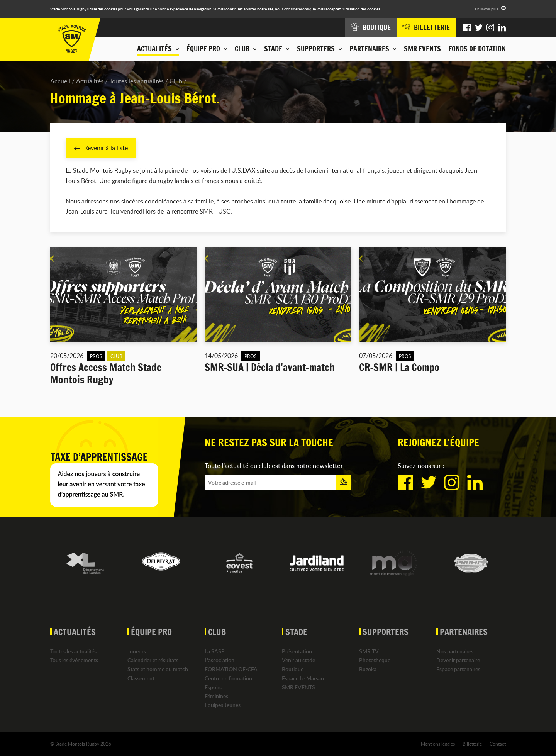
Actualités (90, 81)
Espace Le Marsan (303, 678)
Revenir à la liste (101, 148)
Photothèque (375, 660)
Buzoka (368, 669)
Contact (498, 744)
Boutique (293, 669)
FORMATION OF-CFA (231, 669)
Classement (141, 678)
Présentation (297, 651)
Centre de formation (228, 678)
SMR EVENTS (422, 49)
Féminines (216, 696)
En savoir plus (486, 9)
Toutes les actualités (136, 81)
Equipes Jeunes (223, 705)
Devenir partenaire (458, 660)
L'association (220, 660)
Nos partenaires (455, 651)
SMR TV (369, 651)
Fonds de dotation (477, 49)
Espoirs (213, 687)
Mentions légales (438, 744)
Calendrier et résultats (153, 660)
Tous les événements (74, 660)
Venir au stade (298, 660)
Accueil (60, 81)
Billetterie (472, 744)
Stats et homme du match (158, 669)
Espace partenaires (458, 669)
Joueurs (137, 651)
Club (176, 81)
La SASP (215, 651)
